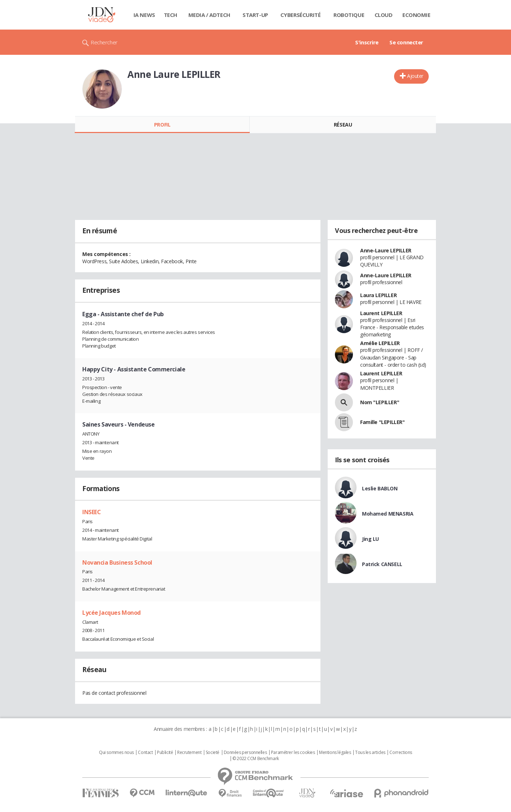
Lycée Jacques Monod (112, 613)
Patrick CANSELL (382, 564)
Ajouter (415, 76)
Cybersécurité (301, 15)
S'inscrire (367, 42)
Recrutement (189, 753)
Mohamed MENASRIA (388, 514)
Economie (416, 15)
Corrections (401, 753)
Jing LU (370, 539)
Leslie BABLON (380, 488)
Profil (162, 125)
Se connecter (406, 42)
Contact (145, 753)
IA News (144, 15)
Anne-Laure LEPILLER (386, 250)
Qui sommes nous (116, 753)
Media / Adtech (209, 15)
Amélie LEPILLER (380, 343)
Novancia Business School (117, 562)
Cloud (384, 15)
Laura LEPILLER (378, 295)
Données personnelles (245, 753)
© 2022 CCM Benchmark (256, 759)
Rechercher (104, 42)
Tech (171, 15)
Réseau (343, 125)
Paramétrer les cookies (293, 753)
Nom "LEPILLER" (380, 402)
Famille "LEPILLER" (382, 422)
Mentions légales (335, 753)
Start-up (255, 15)
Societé (213, 753)
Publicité (165, 753)
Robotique (349, 15)
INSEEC (91, 512)
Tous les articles (370, 753)
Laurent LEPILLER (381, 313)
